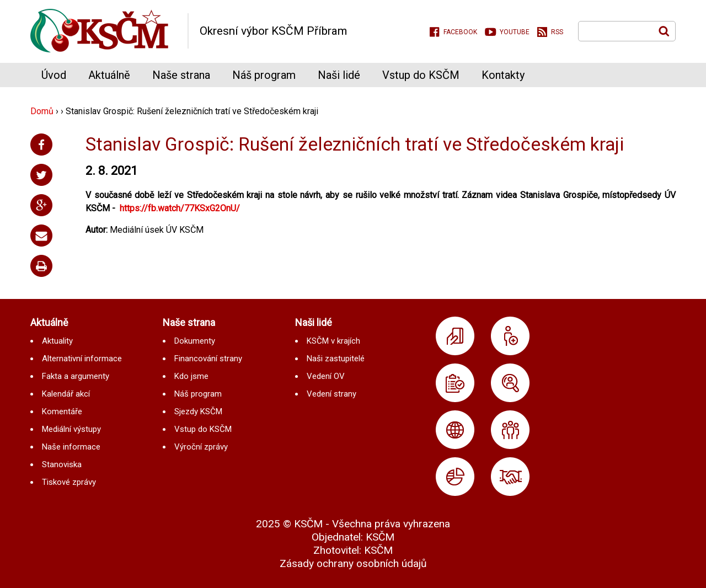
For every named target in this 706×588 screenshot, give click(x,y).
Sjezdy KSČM (198, 411)
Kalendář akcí (66, 394)
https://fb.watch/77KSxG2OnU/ (180, 208)
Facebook (460, 32)
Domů (42, 111)
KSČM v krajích (333, 341)
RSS (557, 32)
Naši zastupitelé (336, 359)
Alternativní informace (82, 359)
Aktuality (57, 341)
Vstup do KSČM (421, 75)
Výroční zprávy (201, 447)
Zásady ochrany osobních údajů (353, 563)
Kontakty (503, 75)
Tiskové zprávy (69, 482)
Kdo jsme (191, 376)
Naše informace (71, 447)
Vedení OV (326, 376)
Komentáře (62, 411)
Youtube (515, 32)
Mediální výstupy (71, 429)
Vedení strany (331, 394)
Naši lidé (339, 75)
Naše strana (181, 75)
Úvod (54, 75)
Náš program (264, 75)
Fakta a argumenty (76, 376)
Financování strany (208, 359)
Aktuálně (109, 75)
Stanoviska (62, 464)
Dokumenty (195, 341)
